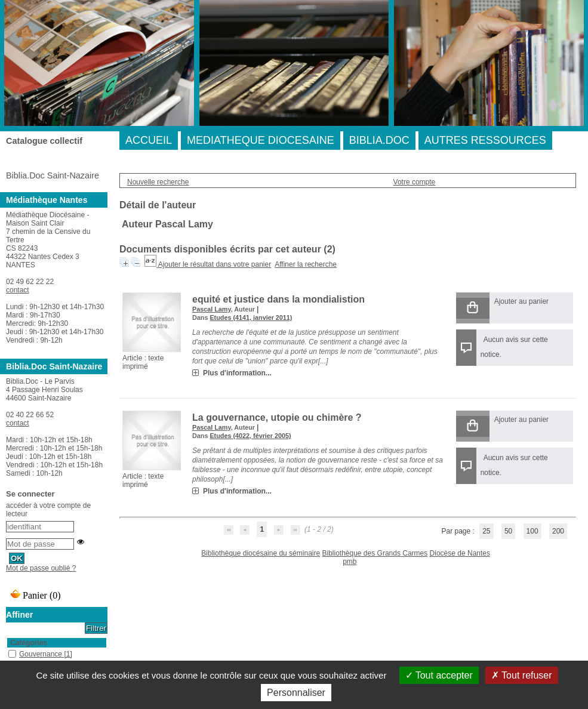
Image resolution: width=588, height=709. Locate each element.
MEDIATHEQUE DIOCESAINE (261, 140)
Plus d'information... (237, 373)
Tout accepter (439, 675)
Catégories (29, 643)
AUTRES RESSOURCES (485, 140)
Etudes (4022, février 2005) (250, 436)
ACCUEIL (149, 140)
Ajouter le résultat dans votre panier (215, 264)
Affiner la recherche (306, 264)
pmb (350, 562)
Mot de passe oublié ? (41, 568)
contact (18, 290)
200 (558, 531)
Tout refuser (522, 675)
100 (532, 531)
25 (486, 531)
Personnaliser (296, 693)
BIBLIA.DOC (379, 140)
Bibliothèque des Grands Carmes (375, 553)
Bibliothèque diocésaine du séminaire (261, 553)
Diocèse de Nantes (460, 553)
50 (508, 531)
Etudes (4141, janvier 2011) (251, 317)
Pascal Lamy (212, 309)
